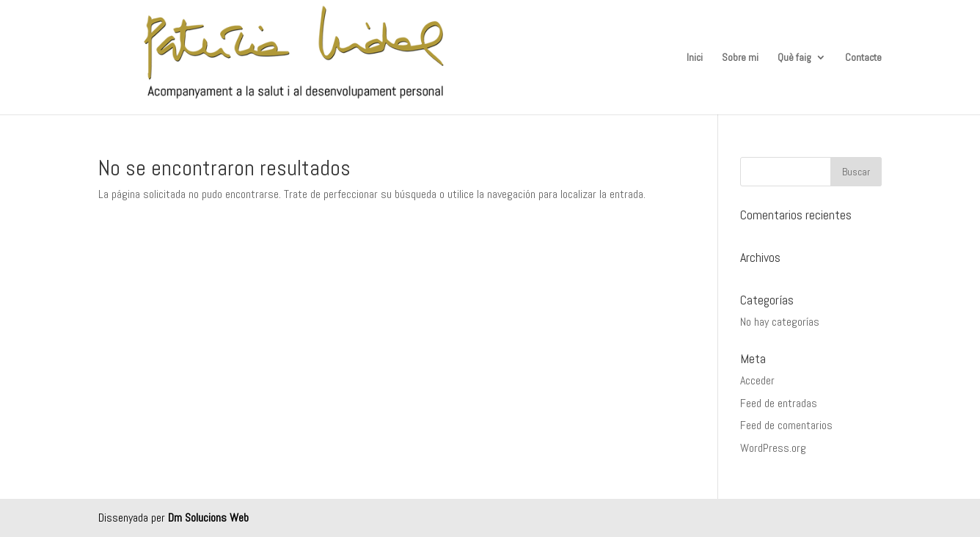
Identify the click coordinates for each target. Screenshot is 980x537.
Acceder (757, 380)
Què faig (794, 58)
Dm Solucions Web (208, 518)
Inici (695, 58)
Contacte (863, 58)
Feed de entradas (779, 403)
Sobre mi (740, 58)
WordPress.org (773, 448)
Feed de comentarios (786, 425)
